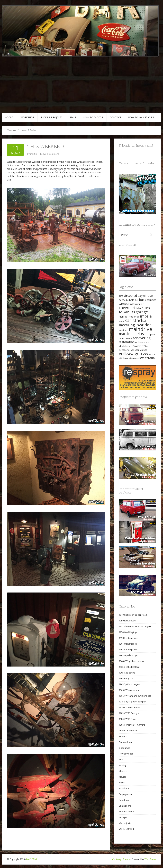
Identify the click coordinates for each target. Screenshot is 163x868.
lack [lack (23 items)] (144, 321)
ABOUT (9, 117)
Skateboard (125, 806)
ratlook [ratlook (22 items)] (129, 338)
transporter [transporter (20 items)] (125, 350)
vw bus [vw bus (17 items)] (152, 354)
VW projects (125, 823)
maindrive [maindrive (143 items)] (141, 329)
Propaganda (125, 794)
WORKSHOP (27, 117)
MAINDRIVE (32, 859)
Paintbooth (125, 788)
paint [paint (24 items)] (153, 334)
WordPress (150, 859)
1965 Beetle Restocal (129, 667)
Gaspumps (125, 748)
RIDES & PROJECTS (52, 117)
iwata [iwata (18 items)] (121, 321)
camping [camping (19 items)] (139, 304)
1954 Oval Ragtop (128, 632)
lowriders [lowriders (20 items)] (124, 330)
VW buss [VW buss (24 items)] (124, 358)
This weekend (46, 146)
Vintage (123, 817)
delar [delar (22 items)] (138, 308)
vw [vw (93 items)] (145, 353)
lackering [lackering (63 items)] (127, 325)
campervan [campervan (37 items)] (127, 304)
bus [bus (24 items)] (137, 300)
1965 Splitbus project (129, 684)
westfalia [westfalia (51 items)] (147, 358)
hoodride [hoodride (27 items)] (134, 317)
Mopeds (123, 771)
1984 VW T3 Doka (128, 719)
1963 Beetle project (129, 650)
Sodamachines (127, 812)
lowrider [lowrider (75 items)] (143, 325)
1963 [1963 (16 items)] (121, 296)
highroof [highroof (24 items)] (124, 317)
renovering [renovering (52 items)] (142, 338)
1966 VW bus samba (129, 690)
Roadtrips (124, 800)
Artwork (123, 736)
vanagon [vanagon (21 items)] (135, 350)
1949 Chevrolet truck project (133, 615)
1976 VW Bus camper (130, 707)
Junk (121, 759)
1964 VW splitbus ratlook (131, 661)
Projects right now (133, 397)
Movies (123, 777)
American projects (128, 731)
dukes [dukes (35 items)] (146, 308)
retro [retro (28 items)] (138, 342)
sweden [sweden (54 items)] (139, 346)
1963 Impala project (129, 655)
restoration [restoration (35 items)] (127, 342)
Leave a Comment (49, 154)
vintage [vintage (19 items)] (144, 350)
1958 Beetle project (129, 638)
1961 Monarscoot (128, 644)
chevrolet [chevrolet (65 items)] (127, 308)
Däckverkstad (126, 742)
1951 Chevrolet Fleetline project (135, 626)
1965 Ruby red (126, 678)
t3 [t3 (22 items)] (147, 346)
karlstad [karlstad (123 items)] (133, 320)
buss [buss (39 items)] (143, 300)
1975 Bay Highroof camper (132, 702)
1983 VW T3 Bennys (129, 713)
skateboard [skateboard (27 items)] (126, 346)
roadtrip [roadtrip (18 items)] (146, 342)
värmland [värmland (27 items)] (134, 358)
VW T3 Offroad (126, 829)
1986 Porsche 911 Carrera (132, 725)
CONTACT (116, 117)
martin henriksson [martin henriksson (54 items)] (134, 334)
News (122, 783)
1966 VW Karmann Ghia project (135, 696)
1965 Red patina (127, 673)
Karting (123, 765)
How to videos (126, 754)
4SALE (73, 117)
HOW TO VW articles (141, 117)
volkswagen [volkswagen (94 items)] (130, 354)
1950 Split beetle (127, 621)
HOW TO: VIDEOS (93, 117)
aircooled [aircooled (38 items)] (130, 296)
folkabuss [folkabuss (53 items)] (127, 312)
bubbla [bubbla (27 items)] (130, 300)
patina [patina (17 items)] (122, 338)
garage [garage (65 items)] (142, 312)
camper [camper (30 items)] (151, 300)
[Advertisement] (81, 87)
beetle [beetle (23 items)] (122, 300)
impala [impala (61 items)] (146, 316)
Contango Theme (121, 859)
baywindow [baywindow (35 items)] (145, 296)
